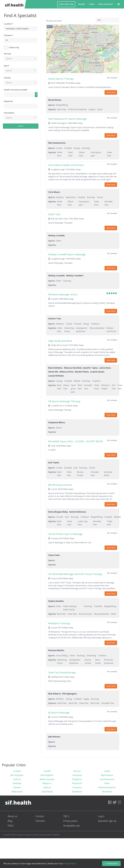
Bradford (77, 792)
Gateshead (47, 792)
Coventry (77, 787)
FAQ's (11, 826)
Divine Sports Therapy (61, 79)
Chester (17, 787)
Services (8, 54)
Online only (14, 47)
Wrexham (107, 792)
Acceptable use (71, 826)
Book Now (111, 92)
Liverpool (77, 775)
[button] (119, 4)
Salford (47, 787)
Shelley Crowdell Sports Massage (67, 254)
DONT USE (54, 214)
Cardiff (47, 771)
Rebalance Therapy (59, 623)
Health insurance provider (16, 90)
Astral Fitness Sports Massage (65, 534)
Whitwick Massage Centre (63, 294)
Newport (47, 783)
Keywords (8, 101)
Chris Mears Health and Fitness (66, 165)
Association (9, 113)
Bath (107, 783)
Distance (8, 35)
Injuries (7, 78)
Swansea (17, 783)
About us (12, 816)
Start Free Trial (66, 4)
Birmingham (17, 775)
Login (92, 4)
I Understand (111, 864)
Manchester (107, 775)
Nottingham (47, 775)
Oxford (17, 779)
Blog (10, 821)
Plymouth (77, 783)
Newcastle (17, 792)
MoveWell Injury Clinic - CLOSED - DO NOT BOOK (75, 441)
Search (21, 126)
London (17, 771)
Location (8, 24)
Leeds (107, 771)
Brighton (77, 779)
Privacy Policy (70, 864)
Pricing (81, 4)
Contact (40, 816)
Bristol (77, 771)
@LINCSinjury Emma (60, 485)
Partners (40, 821)
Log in (101, 816)
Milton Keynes (47, 779)
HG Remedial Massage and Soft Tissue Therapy (75, 574)
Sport (6, 66)
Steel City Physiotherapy (62, 672)
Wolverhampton (107, 787)
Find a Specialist (106, 4)
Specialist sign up (107, 821)
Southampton (107, 779)
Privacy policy (70, 821)
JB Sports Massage (59, 713)
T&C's (66, 816)
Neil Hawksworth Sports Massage (68, 119)
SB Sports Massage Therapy (64, 401)
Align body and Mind (60, 341)
